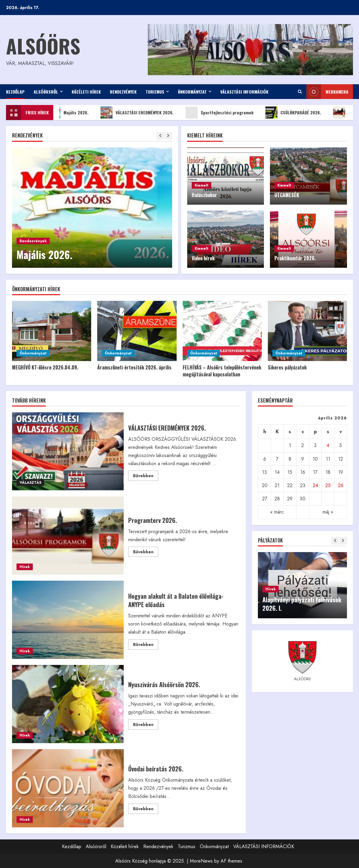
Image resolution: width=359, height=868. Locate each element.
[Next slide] (168, 136)
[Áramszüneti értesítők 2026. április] (137, 331)
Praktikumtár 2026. (295, 258)
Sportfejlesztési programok (226, 113)
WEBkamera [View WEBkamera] (327, 92)
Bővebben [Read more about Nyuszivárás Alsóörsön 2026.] (146, 725)
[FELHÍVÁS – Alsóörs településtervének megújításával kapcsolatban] (222, 331)
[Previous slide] (160, 136)
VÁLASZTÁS (30, 483)
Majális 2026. (74, 113)
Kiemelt (201, 185)
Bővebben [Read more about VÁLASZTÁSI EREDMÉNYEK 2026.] (146, 477)
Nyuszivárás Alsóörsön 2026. (68, 704)
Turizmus (155, 92)
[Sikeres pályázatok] (307, 331)
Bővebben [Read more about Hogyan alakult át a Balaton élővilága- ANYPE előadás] (146, 645)
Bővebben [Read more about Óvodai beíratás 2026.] (146, 810)
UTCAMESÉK (287, 195)
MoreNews (201, 861)
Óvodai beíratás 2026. (68, 788)
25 (328, 485)
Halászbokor (204, 195)
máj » (328, 512)
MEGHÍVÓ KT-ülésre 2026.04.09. (45, 367)
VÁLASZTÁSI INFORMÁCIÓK (244, 92)
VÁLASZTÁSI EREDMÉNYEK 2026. (143, 113)
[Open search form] (300, 92)
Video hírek (203, 258)
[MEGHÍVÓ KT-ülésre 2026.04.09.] (52, 331)
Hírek (25, 567)
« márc (277, 512)
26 (341, 485)
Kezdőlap (15, 92)
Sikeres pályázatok (287, 367)
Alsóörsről (46, 92)
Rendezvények (123, 92)
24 (315, 485)
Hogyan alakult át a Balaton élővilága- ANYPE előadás (68, 620)
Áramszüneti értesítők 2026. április (134, 367)
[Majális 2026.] (92, 208)
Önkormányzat (192, 92)
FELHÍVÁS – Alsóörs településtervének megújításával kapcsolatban (222, 371)
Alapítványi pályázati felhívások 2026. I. (302, 604)
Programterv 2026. (68, 536)
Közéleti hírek (86, 92)
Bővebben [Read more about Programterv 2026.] (146, 553)
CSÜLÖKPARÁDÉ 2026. (299, 113)
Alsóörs (43, 46)
